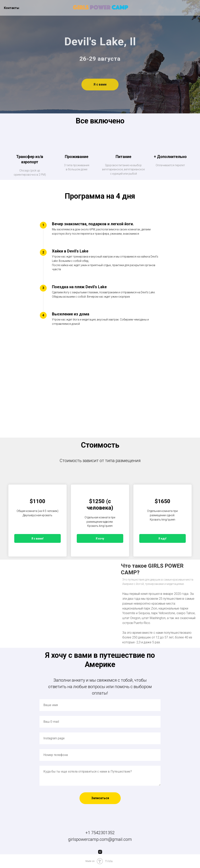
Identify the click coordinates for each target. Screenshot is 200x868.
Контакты (12, 8)
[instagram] (100, 852)
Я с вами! (37, 539)
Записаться (100, 798)
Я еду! (162, 539)
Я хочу (100, 539)
